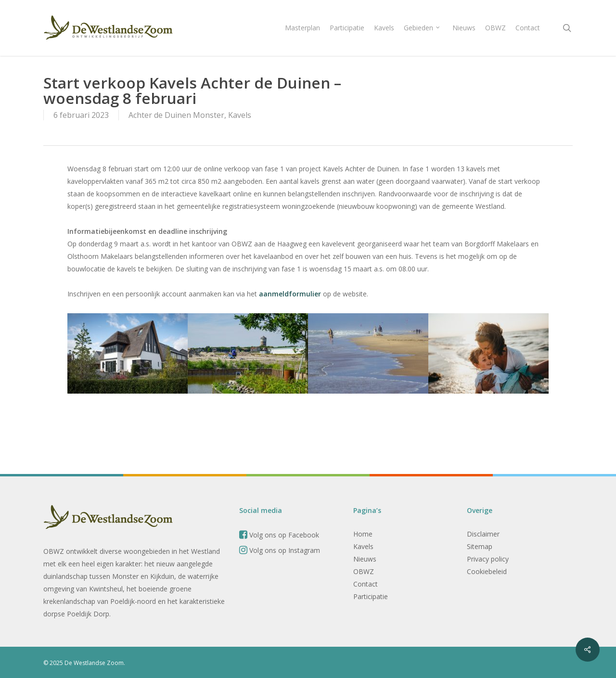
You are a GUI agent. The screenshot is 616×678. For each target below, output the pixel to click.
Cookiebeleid (487, 571)
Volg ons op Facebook (279, 535)
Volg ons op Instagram (280, 550)
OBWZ (364, 571)
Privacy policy (488, 559)
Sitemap (480, 546)
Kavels (240, 115)
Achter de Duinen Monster (176, 115)
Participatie (371, 596)
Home (363, 534)
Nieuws (365, 559)
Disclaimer (483, 534)
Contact (366, 584)
